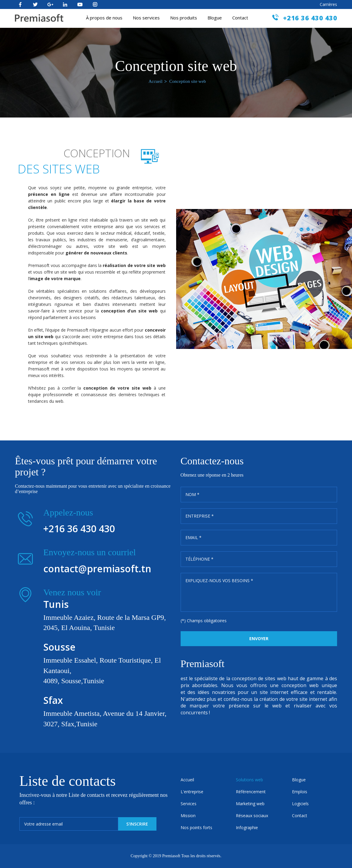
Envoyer (259, 639)
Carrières (328, 4)
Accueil (155, 81)
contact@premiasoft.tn (97, 569)
